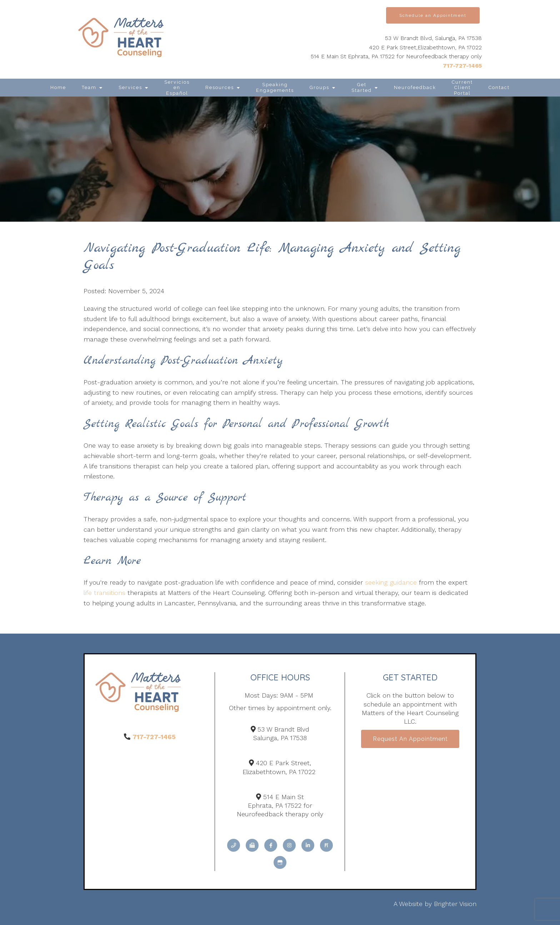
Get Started (362, 87)
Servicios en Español (177, 88)
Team (89, 87)
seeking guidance (391, 582)
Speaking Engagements (275, 87)
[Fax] (252, 845)
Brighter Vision (455, 904)
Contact (499, 87)
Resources (220, 87)
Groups (319, 87)
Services (130, 87)
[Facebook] (271, 845)
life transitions (104, 593)
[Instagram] (289, 845)
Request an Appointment (410, 739)
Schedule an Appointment (433, 15)
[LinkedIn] (308, 845)
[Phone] (234, 845)
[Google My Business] (280, 862)
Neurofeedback (415, 87)
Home (58, 87)
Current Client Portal (462, 88)
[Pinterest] (326, 845)
